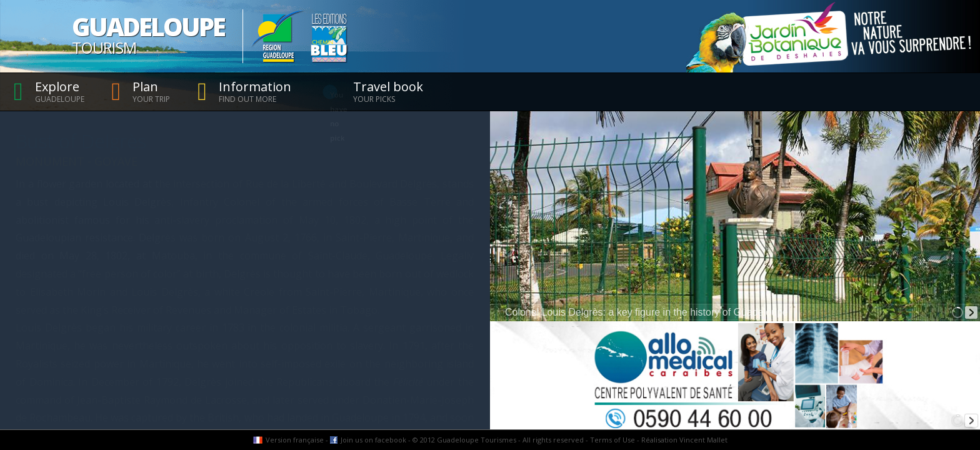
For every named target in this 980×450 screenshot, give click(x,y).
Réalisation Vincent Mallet (684, 440)
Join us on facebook (373, 440)
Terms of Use (612, 440)
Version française (295, 440)
